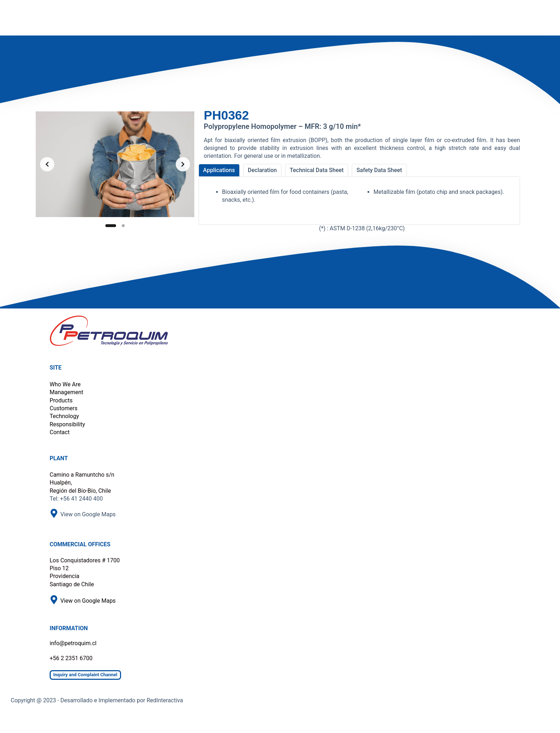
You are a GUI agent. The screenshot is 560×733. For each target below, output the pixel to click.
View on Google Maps (88, 514)
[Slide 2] (123, 226)
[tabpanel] (359, 200)
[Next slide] (183, 164)
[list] (115, 164)
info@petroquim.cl (73, 643)
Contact (60, 432)
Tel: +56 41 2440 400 (76, 499)
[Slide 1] (111, 226)
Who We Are (65, 384)
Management (66, 392)
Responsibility (67, 424)
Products (61, 400)
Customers (64, 408)
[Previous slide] (47, 164)
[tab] (219, 170)
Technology (64, 416)
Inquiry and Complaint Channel (85, 675)
